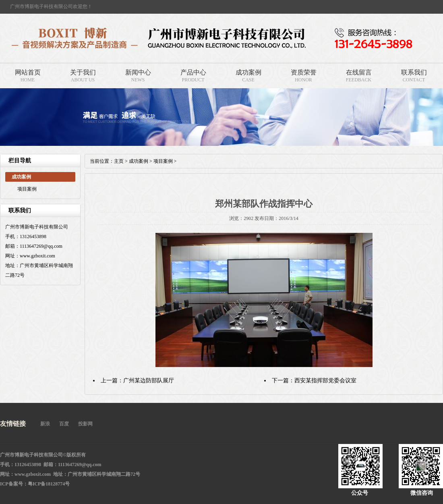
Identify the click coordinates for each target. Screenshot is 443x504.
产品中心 (193, 72)
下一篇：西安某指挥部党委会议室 (314, 381)
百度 (64, 424)
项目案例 (27, 189)
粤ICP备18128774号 (49, 484)
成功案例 (248, 72)
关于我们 (83, 72)
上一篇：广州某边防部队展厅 (137, 381)
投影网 (85, 424)
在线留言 (359, 72)
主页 (119, 161)
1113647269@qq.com (80, 465)
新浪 (45, 424)
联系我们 (414, 72)
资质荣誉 (304, 72)
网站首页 (28, 72)
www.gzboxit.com (33, 474)
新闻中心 (138, 72)
